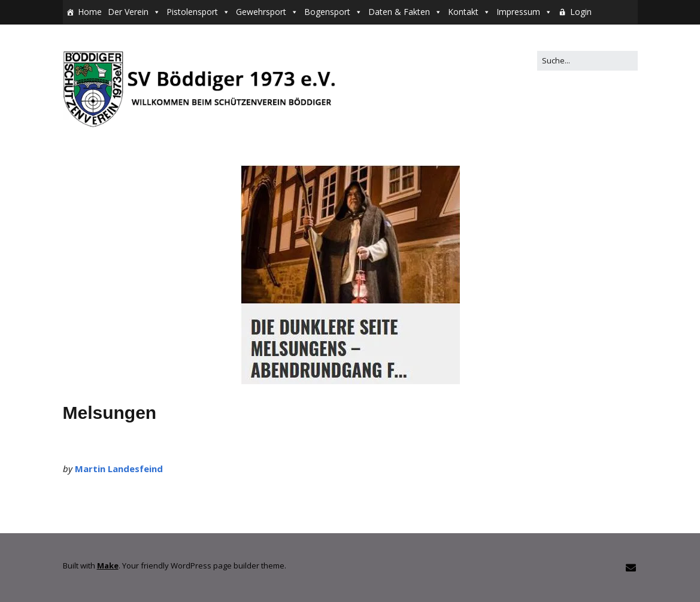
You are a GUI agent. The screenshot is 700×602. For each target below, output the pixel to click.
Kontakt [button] (463, 12)
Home (90, 12)
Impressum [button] (518, 12)
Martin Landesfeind (119, 469)
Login (581, 12)
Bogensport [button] (327, 12)
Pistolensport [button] (192, 12)
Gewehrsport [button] (261, 12)
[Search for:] (587, 61)
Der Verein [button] (128, 12)
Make (108, 565)
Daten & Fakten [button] (399, 12)
